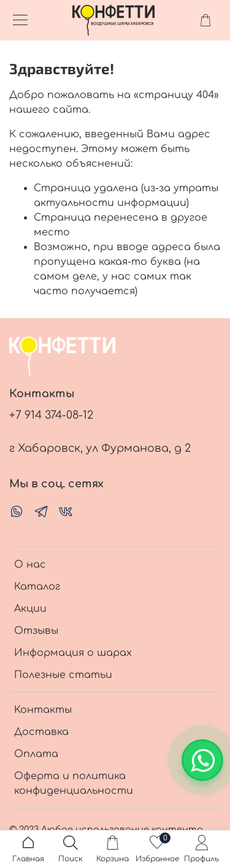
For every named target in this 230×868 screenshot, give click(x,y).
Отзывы (36, 631)
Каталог (37, 587)
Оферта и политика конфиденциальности (74, 783)
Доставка (41, 732)
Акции (30, 609)
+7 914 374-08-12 (51, 415)
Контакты (43, 710)
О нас (30, 565)
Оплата (36, 754)
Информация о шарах (73, 653)
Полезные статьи (63, 675)
